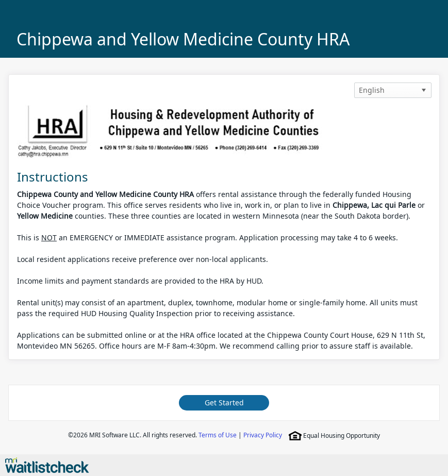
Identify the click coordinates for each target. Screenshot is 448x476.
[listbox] (393, 90)
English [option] (372, 90)
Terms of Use (218, 435)
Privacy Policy (263, 435)
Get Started (224, 403)
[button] (424, 90)
